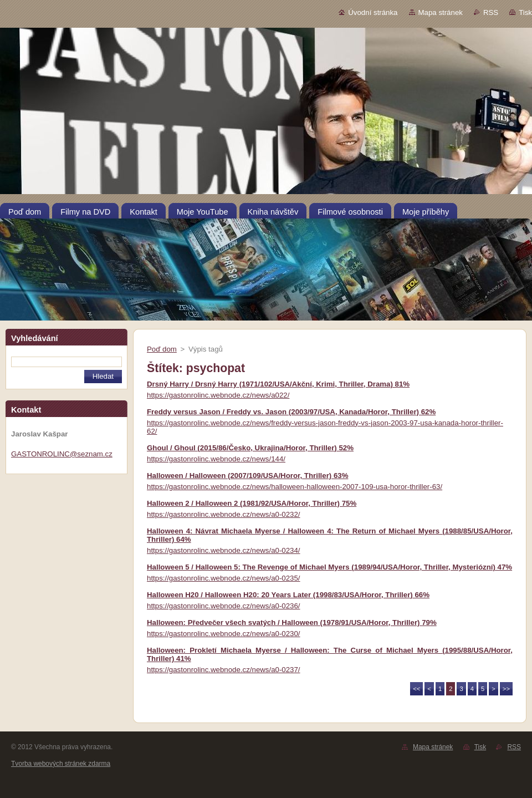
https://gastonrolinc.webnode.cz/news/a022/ (218, 395)
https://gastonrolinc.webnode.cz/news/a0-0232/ (224, 514)
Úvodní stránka (373, 12)
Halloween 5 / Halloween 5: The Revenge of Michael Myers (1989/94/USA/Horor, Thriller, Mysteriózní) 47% (329, 567)
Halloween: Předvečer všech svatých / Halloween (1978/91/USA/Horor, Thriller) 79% (292, 622)
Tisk (525, 12)
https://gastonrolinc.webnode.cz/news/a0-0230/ (224, 634)
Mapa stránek (441, 12)
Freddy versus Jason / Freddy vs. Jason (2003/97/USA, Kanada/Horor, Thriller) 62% (291, 412)
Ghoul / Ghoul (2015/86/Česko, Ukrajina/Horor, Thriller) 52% (250, 448)
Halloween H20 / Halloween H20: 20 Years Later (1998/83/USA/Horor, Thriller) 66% (288, 595)
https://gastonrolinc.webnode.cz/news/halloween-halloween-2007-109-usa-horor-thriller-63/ (295, 487)
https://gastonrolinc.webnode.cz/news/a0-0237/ (224, 670)
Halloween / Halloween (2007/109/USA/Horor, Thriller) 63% (247, 476)
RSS (491, 12)
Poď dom (162, 349)
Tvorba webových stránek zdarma (61, 764)
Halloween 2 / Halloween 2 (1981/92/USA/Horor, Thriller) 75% (252, 503)
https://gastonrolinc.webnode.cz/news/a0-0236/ (224, 606)
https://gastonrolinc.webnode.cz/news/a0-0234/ (224, 550)
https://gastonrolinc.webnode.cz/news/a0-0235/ (224, 578)
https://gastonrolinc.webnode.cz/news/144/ (216, 459)
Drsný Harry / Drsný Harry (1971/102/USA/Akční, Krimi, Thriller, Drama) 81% (278, 384)
